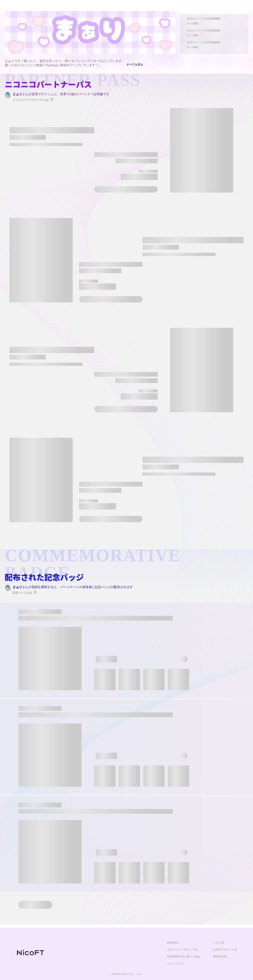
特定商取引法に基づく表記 (184, 956)
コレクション (175, 963)
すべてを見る (136, 64)
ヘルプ (219, 943)
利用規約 (173, 943)
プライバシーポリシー (182, 950)
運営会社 (220, 956)
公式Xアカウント (225, 950)
